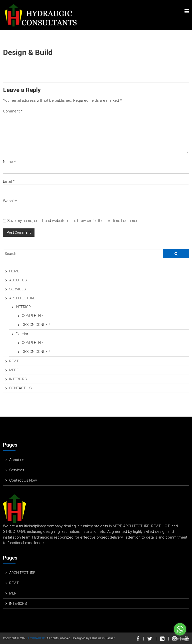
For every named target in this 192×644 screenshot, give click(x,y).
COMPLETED (32, 316)
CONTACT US (20, 388)
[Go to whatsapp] (180, 629)
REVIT (14, 361)
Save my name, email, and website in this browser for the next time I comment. (74, 221)
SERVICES (18, 289)
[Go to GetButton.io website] (180, 639)
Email (9, 181)
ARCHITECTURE (22, 298)
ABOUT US (18, 280)
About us (17, 460)
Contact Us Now (23, 480)
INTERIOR (23, 307)
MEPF (14, 370)
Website (10, 201)
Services (17, 470)
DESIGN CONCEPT (37, 325)
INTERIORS (18, 379)
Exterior (22, 334)
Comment (13, 111)
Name (9, 162)
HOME (14, 271)
